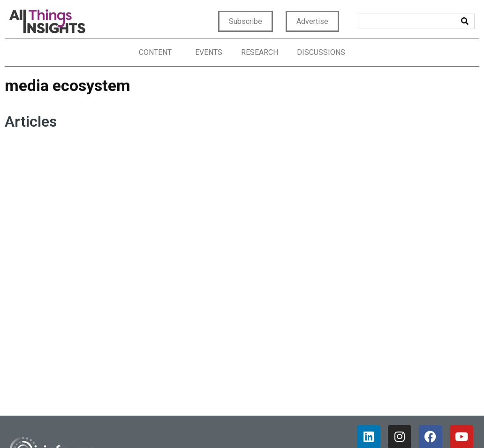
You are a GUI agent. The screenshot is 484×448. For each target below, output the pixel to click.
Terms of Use (261, 425)
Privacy (221, 425)
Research (260, 52)
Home (193, 425)
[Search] (465, 21)
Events (209, 52)
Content (155, 52)
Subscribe (246, 21)
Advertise (312, 21)
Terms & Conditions (321, 425)
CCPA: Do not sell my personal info (416, 425)
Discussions (321, 52)
